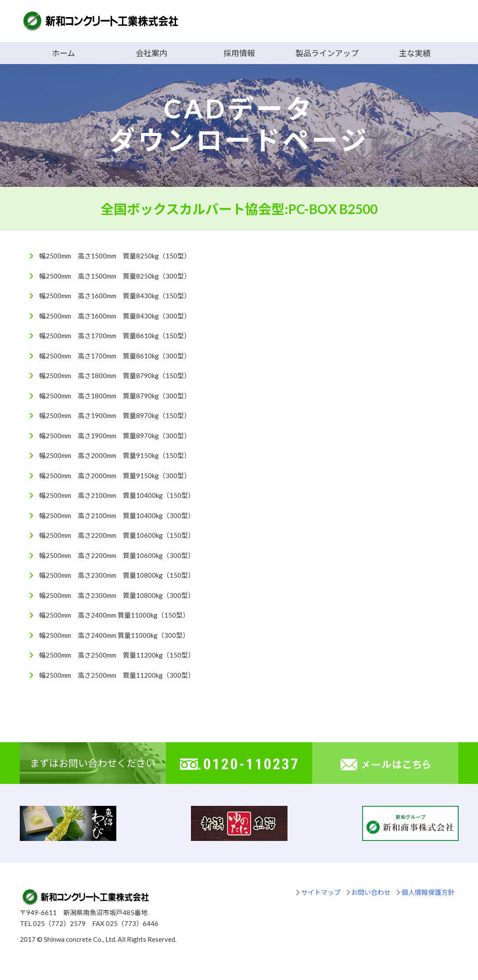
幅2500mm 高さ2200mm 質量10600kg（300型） (117, 555)
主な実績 (415, 53)
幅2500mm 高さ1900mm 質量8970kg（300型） (115, 436)
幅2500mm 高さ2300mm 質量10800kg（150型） (117, 575)
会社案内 (151, 53)
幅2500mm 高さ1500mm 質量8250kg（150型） (115, 256)
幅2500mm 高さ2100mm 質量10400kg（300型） (117, 515)
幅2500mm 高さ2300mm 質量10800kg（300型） (117, 595)
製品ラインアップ (327, 53)
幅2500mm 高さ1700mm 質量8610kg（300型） (115, 356)
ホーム (63, 53)
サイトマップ (321, 892)
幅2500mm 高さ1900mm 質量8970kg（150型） (115, 415)
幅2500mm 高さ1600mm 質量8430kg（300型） (115, 316)
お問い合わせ (371, 892)
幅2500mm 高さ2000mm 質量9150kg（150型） (115, 455)
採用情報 (239, 53)
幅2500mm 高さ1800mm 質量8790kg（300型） (115, 396)
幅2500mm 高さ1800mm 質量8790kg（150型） (115, 376)
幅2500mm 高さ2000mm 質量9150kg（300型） (115, 476)
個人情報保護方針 (428, 892)
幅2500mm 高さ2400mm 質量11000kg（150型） (114, 615)
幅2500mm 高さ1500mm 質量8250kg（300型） (115, 276)
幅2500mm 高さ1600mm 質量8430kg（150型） (115, 296)
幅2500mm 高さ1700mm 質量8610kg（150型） (115, 336)
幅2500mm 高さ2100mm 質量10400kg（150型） (117, 495)
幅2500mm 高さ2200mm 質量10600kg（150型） (117, 535)
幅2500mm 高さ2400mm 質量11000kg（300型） (114, 635)
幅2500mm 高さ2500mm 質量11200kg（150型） (117, 655)
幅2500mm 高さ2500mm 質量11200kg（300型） (117, 675)
